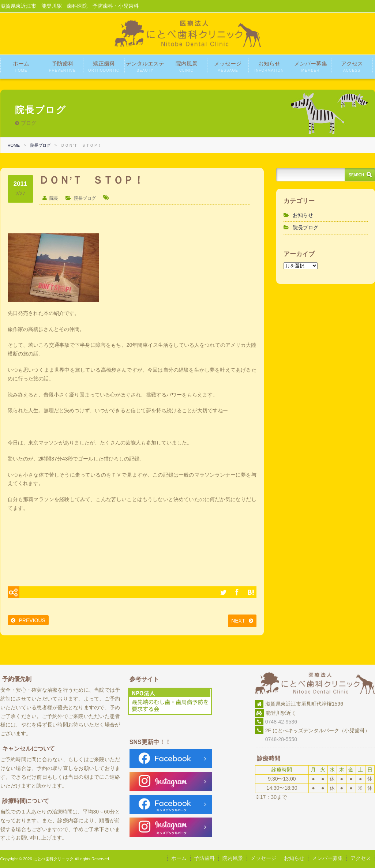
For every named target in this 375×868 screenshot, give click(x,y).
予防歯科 (62, 66)
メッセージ (228, 66)
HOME (14, 145)
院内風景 (187, 66)
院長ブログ (40, 145)
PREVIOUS (32, 620)
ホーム (21, 66)
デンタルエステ (145, 66)
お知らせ (269, 66)
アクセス (352, 66)
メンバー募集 (311, 66)
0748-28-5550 (276, 739)
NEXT (238, 621)
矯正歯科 (104, 66)
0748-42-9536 (281, 722)
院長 (54, 198)
